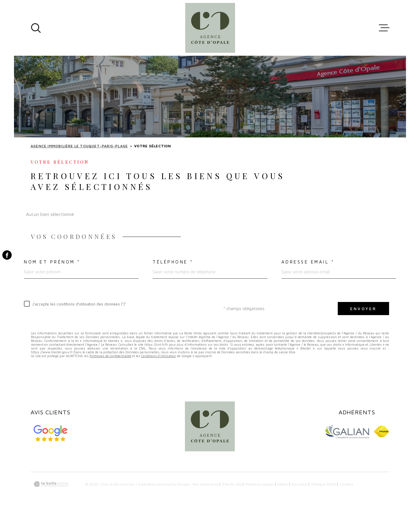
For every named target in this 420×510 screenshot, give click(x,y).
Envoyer (363, 309)
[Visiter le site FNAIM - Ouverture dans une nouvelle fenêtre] (382, 431)
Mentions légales (260, 484)
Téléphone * (173, 262)
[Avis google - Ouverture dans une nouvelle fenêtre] (51, 433)
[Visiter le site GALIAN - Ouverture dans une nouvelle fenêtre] (347, 432)
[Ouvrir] (36, 28)
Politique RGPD (324, 484)
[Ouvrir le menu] (384, 28)
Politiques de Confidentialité (110, 356)
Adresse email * (308, 262)
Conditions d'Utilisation (159, 356)
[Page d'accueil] (210, 28)
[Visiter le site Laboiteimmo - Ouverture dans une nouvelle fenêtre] (51, 484)
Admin (283, 484)
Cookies (346, 484)
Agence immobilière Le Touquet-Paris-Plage (79, 146)
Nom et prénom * (52, 262)
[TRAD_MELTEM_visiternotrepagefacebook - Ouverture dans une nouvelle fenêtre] (7, 255)
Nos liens (299, 484)
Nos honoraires (206, 484)
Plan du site (232, 484)
